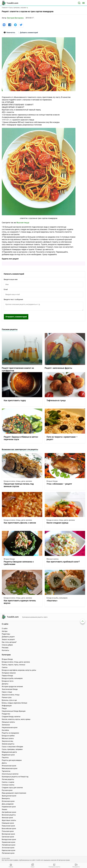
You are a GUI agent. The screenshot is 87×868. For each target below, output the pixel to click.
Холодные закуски (9, 673)
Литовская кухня (8, 853)
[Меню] (83, 3)
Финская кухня (7, 818)
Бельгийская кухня (9, 829)
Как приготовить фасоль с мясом (20, 523)
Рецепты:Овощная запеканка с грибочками (19, 563)
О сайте (5, 629)
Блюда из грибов (8, 736)
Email (6, 289)
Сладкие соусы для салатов (12, 788)
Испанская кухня (8, 801)
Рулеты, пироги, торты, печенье (13, 665)
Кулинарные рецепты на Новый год (15, 777)
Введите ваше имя (11, 279)
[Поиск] (79, 3)
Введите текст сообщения (13, 299)
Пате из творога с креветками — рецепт (62, 438)
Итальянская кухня (9, 766)
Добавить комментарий (29, 33)
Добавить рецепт (8, 637)
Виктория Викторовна (15, 18)
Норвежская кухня (9, 807)
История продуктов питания (12, 687)
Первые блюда (7, 676)
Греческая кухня (8, 837)
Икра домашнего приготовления (14, 793)
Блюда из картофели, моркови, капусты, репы (19, 670)
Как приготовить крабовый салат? (63, 562)
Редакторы (6, 634)
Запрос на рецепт (8, 639)
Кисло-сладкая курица (57, 523)
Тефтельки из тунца (56, 400)
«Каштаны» (52, 601)
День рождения (8, 804)
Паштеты (5, 758)
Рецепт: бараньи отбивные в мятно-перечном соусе (21, 438)
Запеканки (6, 725)
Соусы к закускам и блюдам (12, 747)
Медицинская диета (9, 752)
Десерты (5, 684)
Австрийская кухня (9, 812)
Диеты (4, 763)
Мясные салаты (53, 559)
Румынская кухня (8, 826)
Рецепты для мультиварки (12, 760)
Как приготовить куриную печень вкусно (20, 602)
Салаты (5, 667)
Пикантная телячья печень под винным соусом (19, 485)
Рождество (6, 714)
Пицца (4, 708)
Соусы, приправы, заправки (12, 749)
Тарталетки (6, 771)
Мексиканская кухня (10, 768)
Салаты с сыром (8, 782)
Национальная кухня (10, 727)
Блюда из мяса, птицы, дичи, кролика (18, 481)
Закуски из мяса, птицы (11, 695)
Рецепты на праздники (10, 733)
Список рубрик (7, 645)
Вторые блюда (52, 481)
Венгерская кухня (8, 834)
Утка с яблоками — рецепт (59, 484)
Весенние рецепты (9, 815)
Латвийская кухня (9, 845)
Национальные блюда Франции (14, 711)
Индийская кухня (8, 755)
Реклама (5, 648)
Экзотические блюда (10, 689)
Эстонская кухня (8, 848)
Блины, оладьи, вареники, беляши (14, 703)
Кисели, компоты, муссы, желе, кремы (16, 719)
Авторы (5, 631)
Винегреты (6, 798)
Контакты (5, 650)
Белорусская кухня (9, 839)
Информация (7, 706)
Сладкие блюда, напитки (11, 717)
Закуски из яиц (7, 741)
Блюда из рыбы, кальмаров (57, 598)
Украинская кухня (8, 842)
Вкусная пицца (23, 223)
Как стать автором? (9, 642)
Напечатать (9, 33)
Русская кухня (7, 790)
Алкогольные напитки (10, 774)
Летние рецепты (8, 779)
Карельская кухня (8, 850)
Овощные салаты (8, 722)
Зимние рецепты (8, 744)
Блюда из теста (8, 681)
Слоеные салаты (8, 785)
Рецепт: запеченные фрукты (58, 368)
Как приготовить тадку (15, 400)
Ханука (4, 809)
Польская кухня (8, 831)
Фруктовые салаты (9, 820)
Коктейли (5, 730)
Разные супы (7, 697)
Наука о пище (7, 692)
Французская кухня (9, 796)
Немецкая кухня (8, 823)
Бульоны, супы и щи (9, 700)
